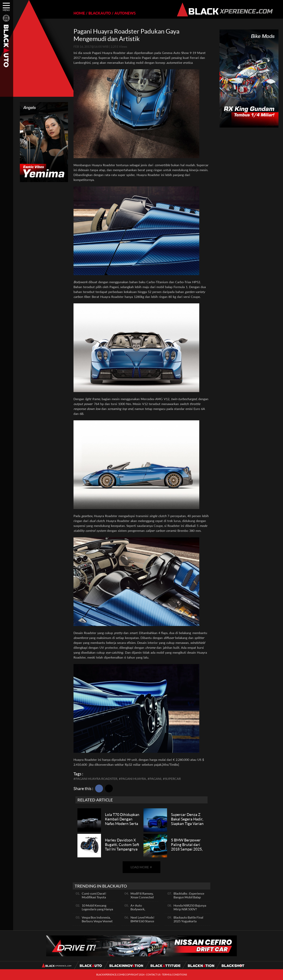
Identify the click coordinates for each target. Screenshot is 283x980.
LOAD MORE (141, 867)
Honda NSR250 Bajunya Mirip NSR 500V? (190, 907)
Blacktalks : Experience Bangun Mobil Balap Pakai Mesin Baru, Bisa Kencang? (189, 899)
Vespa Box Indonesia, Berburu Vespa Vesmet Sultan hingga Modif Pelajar (97, 923)
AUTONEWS (125, 13)
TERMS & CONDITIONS (174, 975)
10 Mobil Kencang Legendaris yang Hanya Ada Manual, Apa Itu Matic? (97, 911)
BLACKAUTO (100, 13)
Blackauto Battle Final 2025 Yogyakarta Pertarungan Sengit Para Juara (190, 923)
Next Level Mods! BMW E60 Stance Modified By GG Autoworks (142, 923)
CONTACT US (153, 975)
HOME (79, 13)
